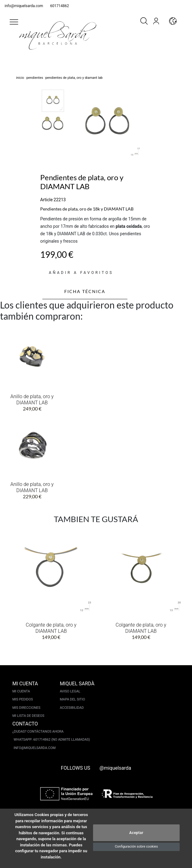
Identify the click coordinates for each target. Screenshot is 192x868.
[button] (14, 22)
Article (46, 200)
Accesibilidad (72, 708)
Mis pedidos (23, 699)
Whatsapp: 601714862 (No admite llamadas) (52, 740)
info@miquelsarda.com (24, 6)
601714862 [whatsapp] (60, 6)
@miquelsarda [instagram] (115, 768)
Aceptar (136, 833)
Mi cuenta (21, 691)
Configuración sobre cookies (136, 847)
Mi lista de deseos (28, 716)
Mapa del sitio (72, 699)
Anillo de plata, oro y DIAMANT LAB (32, 400)
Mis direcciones (26, 708)
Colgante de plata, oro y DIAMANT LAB (51, 628)
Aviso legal (70, 691)
